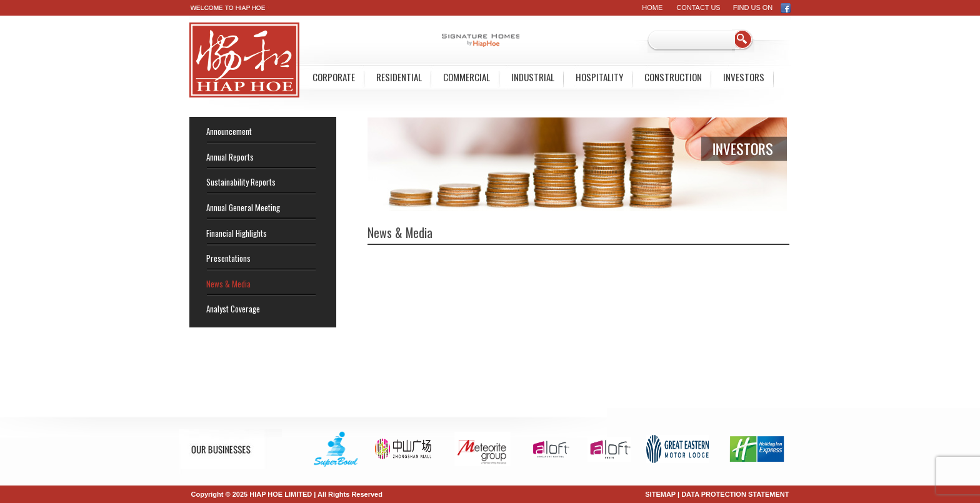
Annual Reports (230, 157)
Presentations (228, 258)
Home (652, 7)
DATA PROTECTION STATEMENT (735, 494)
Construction (673, 77)
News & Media (228, 284)
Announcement (229, 131)
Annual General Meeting (243, 207)
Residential (399, 77)
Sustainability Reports (241, 182)
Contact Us (698, 7)
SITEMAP (660, 494)
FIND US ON (762, 7)
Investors (744, 77)
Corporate (334, 77)
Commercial (467, 77)
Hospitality (599, 77)
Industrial (533, 77)
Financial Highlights (237, 233)
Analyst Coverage (233, 309)
